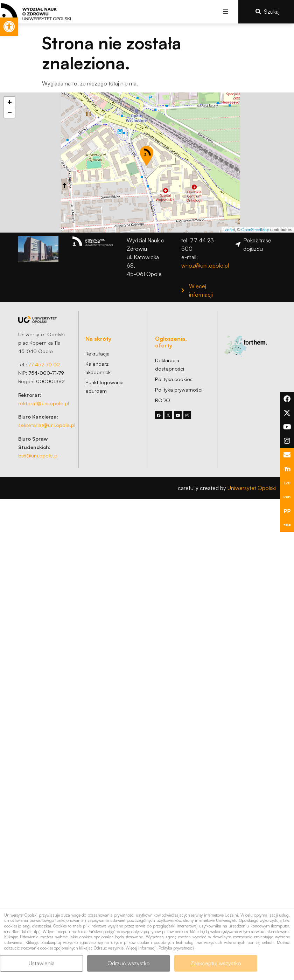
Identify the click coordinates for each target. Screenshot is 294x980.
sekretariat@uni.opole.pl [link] (47, 425)
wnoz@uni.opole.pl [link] (205, 265)
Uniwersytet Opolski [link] (252, 488)
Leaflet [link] (229, 230)
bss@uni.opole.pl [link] (38, 455)
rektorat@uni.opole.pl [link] (44, 403)
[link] (9, 27)
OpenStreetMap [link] (255, 230)
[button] (225, 12)
